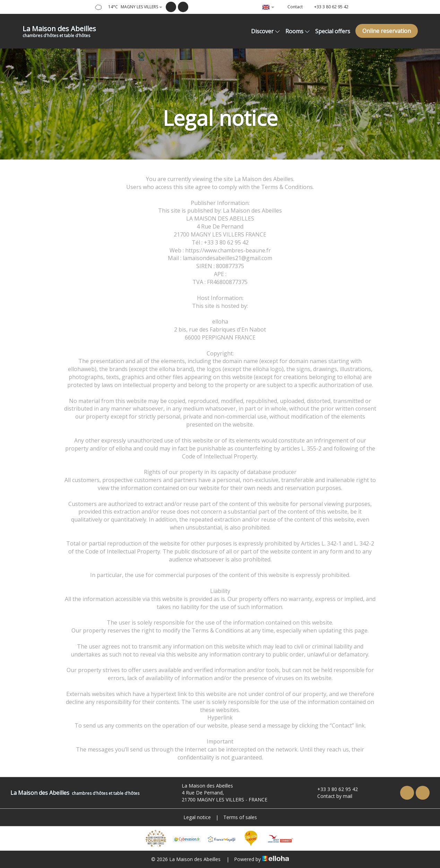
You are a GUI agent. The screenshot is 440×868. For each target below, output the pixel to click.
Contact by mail (331, 796)
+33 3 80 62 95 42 (334, 789)
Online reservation (387, 31)
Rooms (298, 31)
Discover (266, 31)
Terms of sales (240, 817)
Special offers (333, 31)
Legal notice (197, 817)
